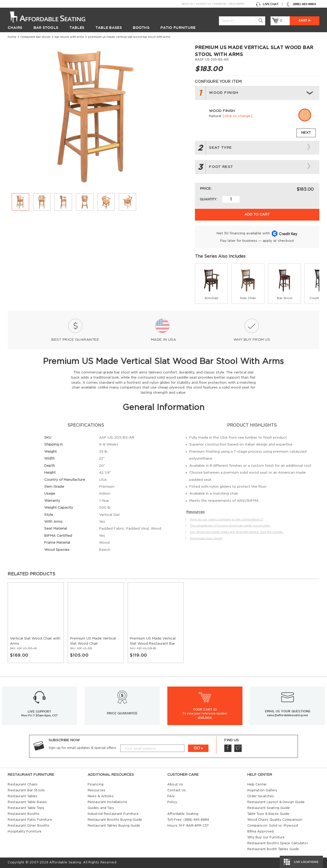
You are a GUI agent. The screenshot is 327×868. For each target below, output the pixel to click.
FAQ (171, 796)
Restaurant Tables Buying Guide (114, 826)
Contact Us (203, 4)
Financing (220, 4)
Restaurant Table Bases (27, 802)
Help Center (237, 4)
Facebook (228, 748)
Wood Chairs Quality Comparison (275, 820)
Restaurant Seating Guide (269, 808)
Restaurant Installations (107, 802)
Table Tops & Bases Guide (268, 814)
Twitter (238, 748)
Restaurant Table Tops (26, 808)
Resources (96, 790)
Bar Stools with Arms (69, 37)
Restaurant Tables (22, 796)
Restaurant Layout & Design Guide (276, 802)
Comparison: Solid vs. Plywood (273, 826)
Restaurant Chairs (23, 784)
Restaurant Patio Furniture (30, 820)
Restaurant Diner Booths (28, 826)
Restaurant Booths (24, 814)
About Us (187, 4)
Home (12, 37)
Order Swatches (261, 796)
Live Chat (267, 4)
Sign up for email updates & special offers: (83, 748)
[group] (211, 284)
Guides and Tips (101, 808)
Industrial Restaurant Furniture (113, 814)
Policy (172, 802)
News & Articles (101, 796)
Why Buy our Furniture (266, 837)
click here (205, 717)
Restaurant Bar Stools (36, 37)
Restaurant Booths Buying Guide (115, 820)
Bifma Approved (261, 831)
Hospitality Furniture (25, 831)
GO (197, 748)
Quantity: (208, 199)
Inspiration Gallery (262, 790)
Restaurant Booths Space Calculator (278, 843)
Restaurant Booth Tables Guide (273, 849)
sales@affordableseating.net (288, 715)
